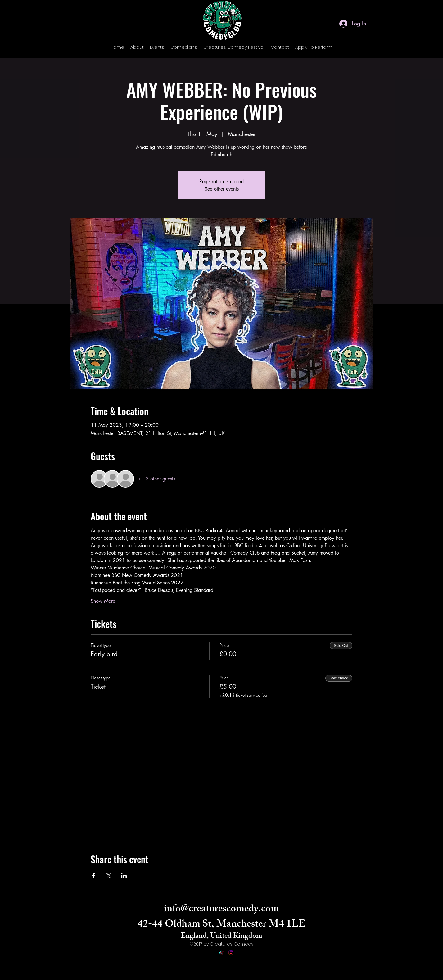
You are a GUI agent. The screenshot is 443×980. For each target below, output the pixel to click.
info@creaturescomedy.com (221, 910)
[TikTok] (222, 953)
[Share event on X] (109, 876)
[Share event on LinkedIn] (124, 876)
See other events (222, 189)
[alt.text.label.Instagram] (364, 49)
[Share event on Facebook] (94, 876)
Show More (103, 601)
